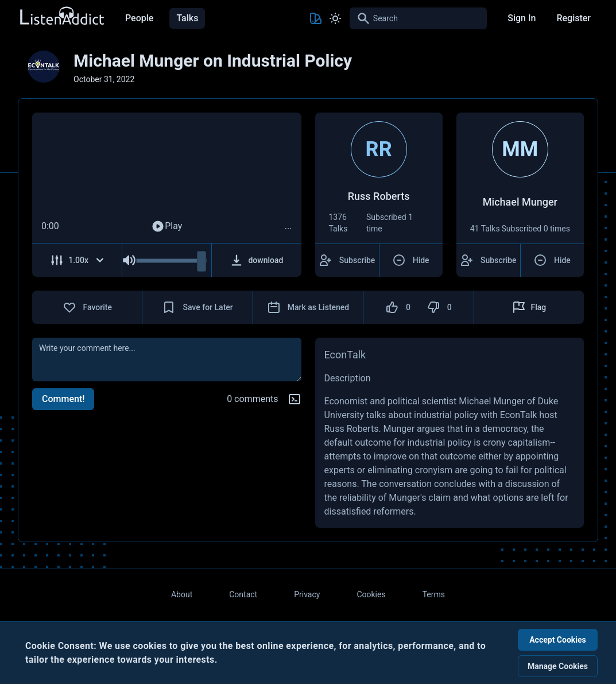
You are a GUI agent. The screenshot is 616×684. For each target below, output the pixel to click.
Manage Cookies (558, 666)
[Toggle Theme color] (316, 18)
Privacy (307, 594)
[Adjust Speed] (77, 260)
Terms (434, 594)
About (182, 594)
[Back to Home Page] (61, 16)
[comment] (167, 360)
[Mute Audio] (129, 260)
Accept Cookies (558, 640)
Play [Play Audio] (166, 226)
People (139, 18)
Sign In (522, 18)
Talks (187, 18)
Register (574, 18)
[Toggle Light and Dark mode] (335, 18)
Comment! (63, 399)
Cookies (371, 594)
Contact (243, 594)
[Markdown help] (295, 399)
